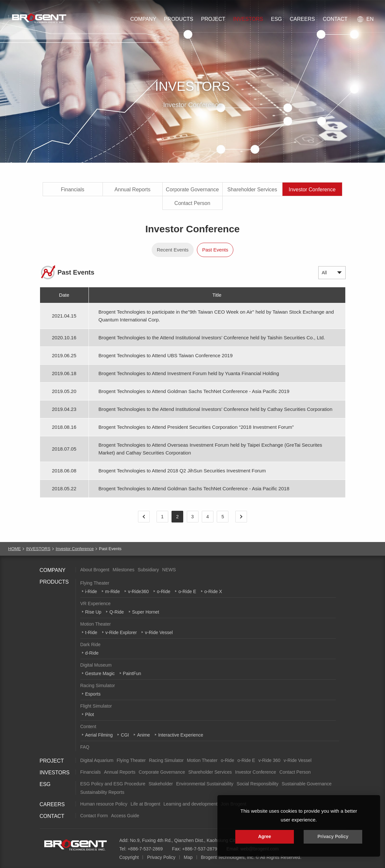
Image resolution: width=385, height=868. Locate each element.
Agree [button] (265, 836)
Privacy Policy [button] (333, 836)
